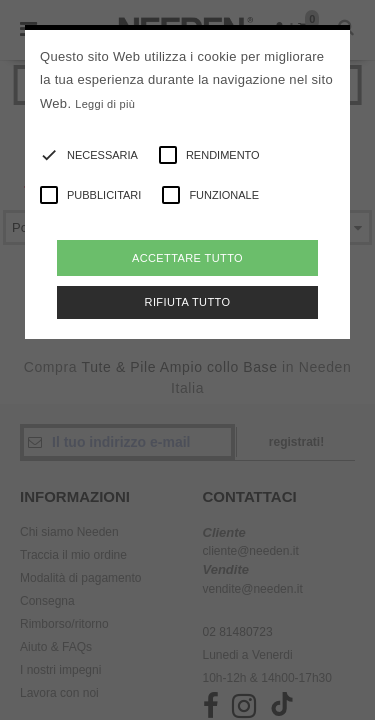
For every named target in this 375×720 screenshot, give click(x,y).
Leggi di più (105, 104)
